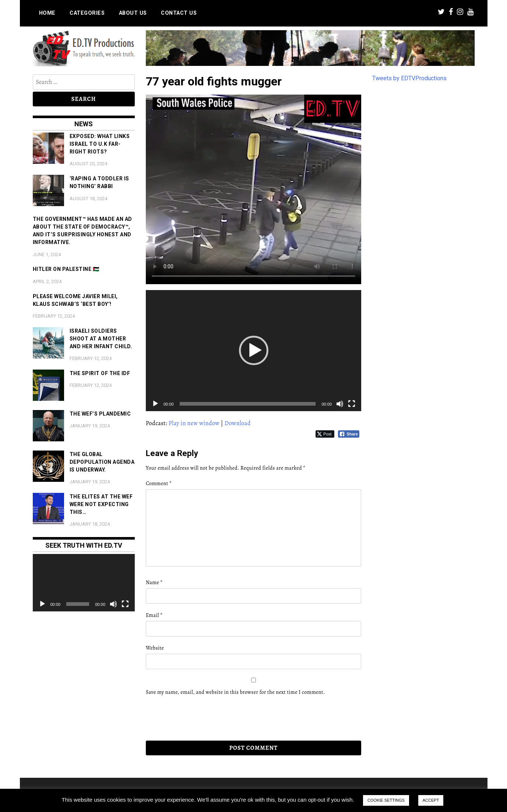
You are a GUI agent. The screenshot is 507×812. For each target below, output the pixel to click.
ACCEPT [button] (431, 800)
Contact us (179, 13)
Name (154, 582)
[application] (253, 351)
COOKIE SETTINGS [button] (386, 800)
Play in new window (194, 423)
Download (238, 423)
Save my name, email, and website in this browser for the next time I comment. (235, 692)
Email (154, 615)
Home (47, 13)
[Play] (155, 404)
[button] (254, 350)
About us (133, 13)
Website (155, 648)
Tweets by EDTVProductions (409, 78)
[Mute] (340, 404)
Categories (87, 13)
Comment (159, 483)
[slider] (248, 404)
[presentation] (196, 718)
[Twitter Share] (325, 434)
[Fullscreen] (352, 404)
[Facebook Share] (349, 434)
